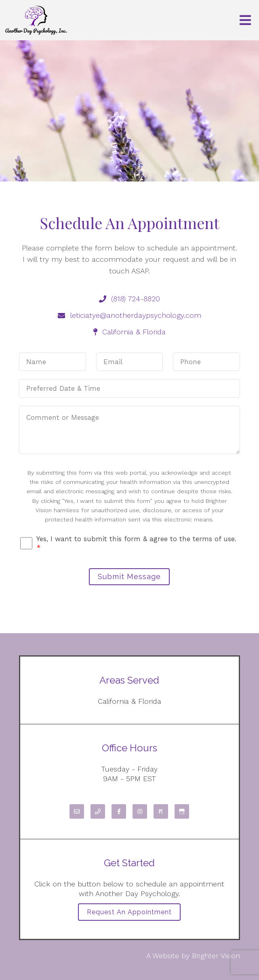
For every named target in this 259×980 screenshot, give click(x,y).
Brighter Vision (216, 956)
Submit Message (129, 577)
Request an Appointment (129, 912)
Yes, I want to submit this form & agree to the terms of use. (136, 543)
